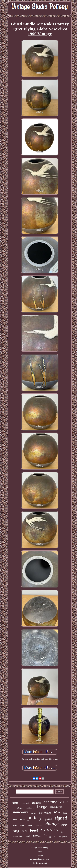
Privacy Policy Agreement (40, 859)
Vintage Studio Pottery (40, 847)
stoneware (21, 812)
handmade (38, 826)
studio (50, 830)
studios (34, 813)
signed (61, 818)
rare (24, 831)
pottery (35, 818)
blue (57, 812)
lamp (16, 831)
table (22, 819)
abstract (36, 803)
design (20, 808)
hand (27, 836)
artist (31, 825)
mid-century (45, 813)
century (50, 802)
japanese (64, 832)
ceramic (40, 836)
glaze (48, 819)
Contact (40, 855)
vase (64, 802)
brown (15, 819)
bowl (34, 830)
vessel (23, 825)
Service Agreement (40, 863)
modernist (25, 803)
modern (56, 807)
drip (65, 813)
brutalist (17, 836)
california (30, 808)
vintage (51, 824)
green (15, 825)
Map (40, 851)
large (42, 807)
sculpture (63, 837)
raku (64, 825)
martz (15, 803)
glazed (53, 836)
